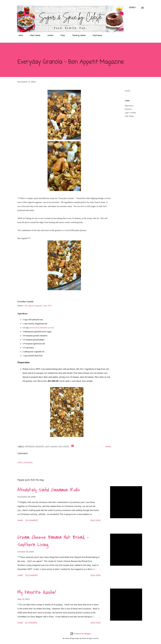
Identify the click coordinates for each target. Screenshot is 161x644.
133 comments (32, 576)
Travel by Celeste (77, 36)
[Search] (132, 8)
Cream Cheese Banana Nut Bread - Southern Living (53, 541)
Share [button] (127, 91)
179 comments (32, 521)
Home (19, 36)
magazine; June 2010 (38, 306)
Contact (49, 36)
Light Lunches (130, 113)
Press (61, 36)
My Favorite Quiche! (37, 592)
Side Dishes (129, 116)
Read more (96, 521)
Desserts (128, 109)
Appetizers (129, 106)
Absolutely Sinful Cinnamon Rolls (49, 490)
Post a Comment (25, 462)
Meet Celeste (34, 36)
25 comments (31, 623)
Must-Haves (96, 36)
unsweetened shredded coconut (41, 328)
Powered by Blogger (81, 634)
